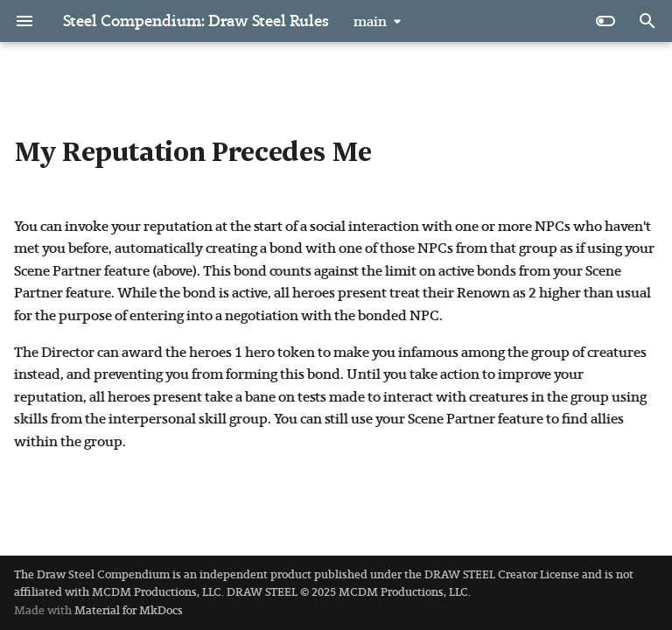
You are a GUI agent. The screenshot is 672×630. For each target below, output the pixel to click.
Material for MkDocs (129, 610)
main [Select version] (370, 21)
